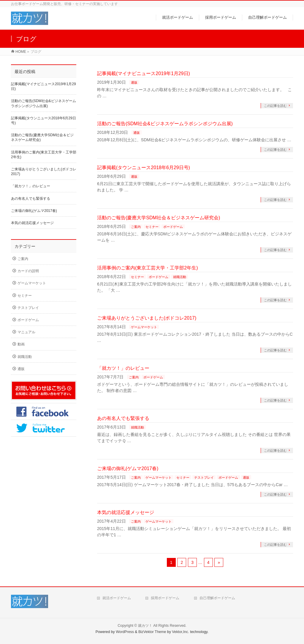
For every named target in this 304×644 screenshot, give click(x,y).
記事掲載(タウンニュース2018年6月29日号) (144, 168)
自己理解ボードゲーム (217, 598)
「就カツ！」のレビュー (123, 368)
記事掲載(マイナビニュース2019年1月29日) (144, 73)
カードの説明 (28, 271)
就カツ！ (145, 626)
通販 (134, 83)
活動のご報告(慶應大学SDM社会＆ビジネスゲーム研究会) (159, 218)
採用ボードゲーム (165, 598)
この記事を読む (275, 106)
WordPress (125, 632)
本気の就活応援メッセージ (126, 512)
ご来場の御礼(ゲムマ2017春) (128, 468)
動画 (21, 344)
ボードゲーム (173, 227)
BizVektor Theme (152, 632)
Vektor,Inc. (180, 632)
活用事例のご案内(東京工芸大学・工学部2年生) (148, 268)
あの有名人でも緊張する (123, 418)
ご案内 (136, 227)
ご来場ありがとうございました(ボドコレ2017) (147, 318)
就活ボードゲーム (117, 598)
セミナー (152, 227)
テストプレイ (204, 478)
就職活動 (180, 277)
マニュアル (26, 332)
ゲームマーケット (144, 327)
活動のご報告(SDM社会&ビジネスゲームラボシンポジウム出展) (165, 124)
